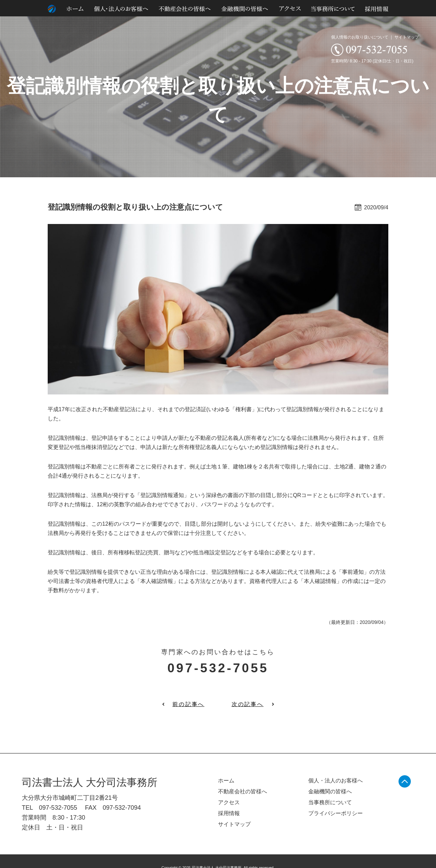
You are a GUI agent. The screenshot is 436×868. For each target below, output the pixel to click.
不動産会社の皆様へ (243, 791)
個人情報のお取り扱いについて (360, 37)
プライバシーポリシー (336, 813)
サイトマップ (407, 37)
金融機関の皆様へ (330, 791)
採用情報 (229, 813)
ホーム (226, 781)
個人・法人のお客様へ (336, 781)
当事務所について (330, 802)
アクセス (229, 802)
